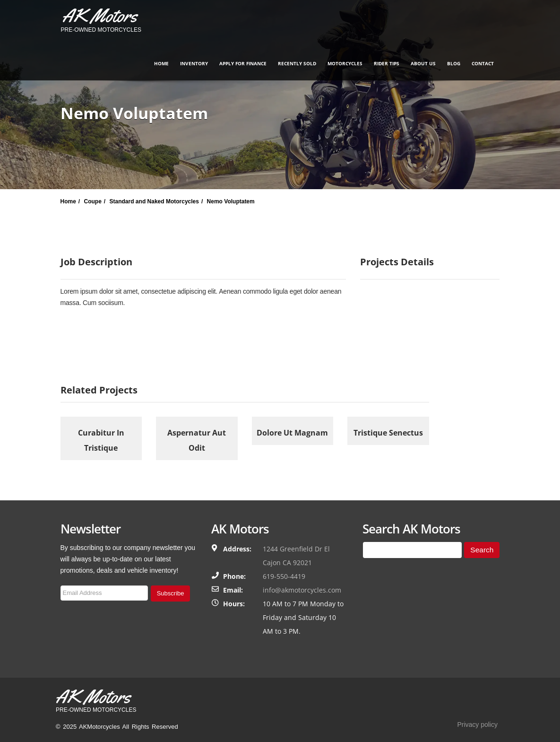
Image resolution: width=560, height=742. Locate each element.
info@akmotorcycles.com (302, 590)
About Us (423, 63)
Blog (454, 63)
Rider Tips (387, 63)
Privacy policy (477, 725)
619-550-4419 (284, 576)
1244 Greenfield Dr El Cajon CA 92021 (296, 556)
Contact (483, 63)
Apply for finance (243, 63)
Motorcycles (345, 63)
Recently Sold (297, 63)
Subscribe (171, 593)
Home (161, 63)
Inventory (194, 63)
